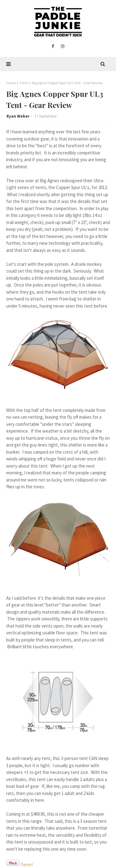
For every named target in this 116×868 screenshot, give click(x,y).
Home (11, 83)
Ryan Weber (18, 116)
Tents (24, 83)
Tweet (27, 864)
